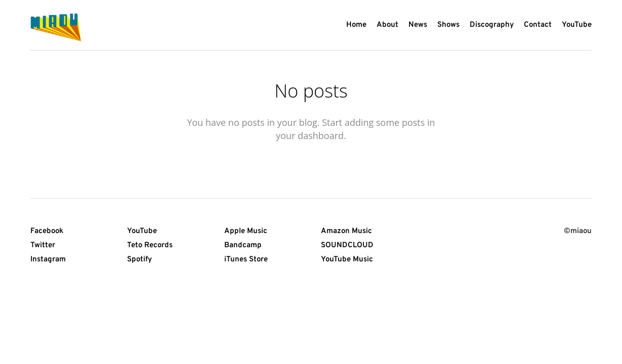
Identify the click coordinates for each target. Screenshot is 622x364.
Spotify (139, 260)
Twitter (43, 245)
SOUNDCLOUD (347, 245)
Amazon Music (346, 231)
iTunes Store (246, 260)
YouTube (142, 231)
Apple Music (246, 231)
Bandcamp (243, 245)
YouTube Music (347, 260)
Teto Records (150, 245)
